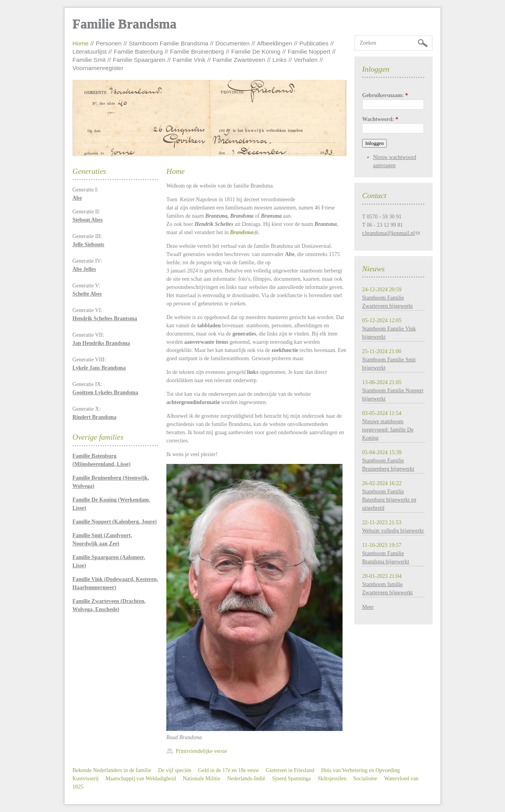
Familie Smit (89, 60)
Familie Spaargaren (139, 60)
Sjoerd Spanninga (291, 779)
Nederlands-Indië (246, 779)
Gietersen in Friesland (290, 770)
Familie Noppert (309, 51)
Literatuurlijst (89, 51)
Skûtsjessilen (332, 779)
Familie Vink (189, 60)
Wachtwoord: (380, 119)
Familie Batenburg (138, 51)
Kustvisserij (86, 779)
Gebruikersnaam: (385, 95)
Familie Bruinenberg (197, 51)
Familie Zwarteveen (239, 60)
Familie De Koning (256, 51)
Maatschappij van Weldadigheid (141, 779)
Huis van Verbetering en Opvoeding (360, 770)
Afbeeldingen (274, 43)
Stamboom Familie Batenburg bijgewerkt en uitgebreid (389, 500)
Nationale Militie (202, 779)
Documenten (232, 43)
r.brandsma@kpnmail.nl (389, 233)
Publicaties (314, 43)
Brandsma (242, 232)
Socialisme (365, 779)
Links (280, 60)
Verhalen (306, 60)
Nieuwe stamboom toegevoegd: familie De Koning (388, 430)
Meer (368, 607)
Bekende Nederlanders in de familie (112, 770)
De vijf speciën (175, 770)
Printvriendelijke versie (201, 751)
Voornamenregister (98, 68)
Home (80, 43)
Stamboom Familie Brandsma (169, 43)
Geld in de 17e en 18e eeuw (229, 770)
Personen (109, 43)
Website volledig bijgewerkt (393, 531)
